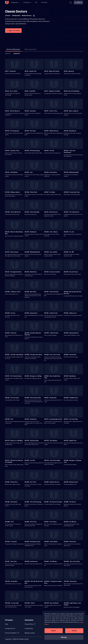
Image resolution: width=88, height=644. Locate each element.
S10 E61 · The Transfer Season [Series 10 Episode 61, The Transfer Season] (13, 376)
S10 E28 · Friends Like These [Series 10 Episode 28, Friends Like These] (72, 192)
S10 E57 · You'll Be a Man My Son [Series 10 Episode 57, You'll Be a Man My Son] (14, 355)
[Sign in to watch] (13, 31)
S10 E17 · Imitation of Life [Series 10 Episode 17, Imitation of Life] (12, 151)
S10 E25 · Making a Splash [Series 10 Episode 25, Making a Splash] (12, 192)
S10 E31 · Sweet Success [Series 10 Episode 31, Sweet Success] (51, 212)
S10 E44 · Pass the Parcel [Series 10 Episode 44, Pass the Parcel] (71, 272)
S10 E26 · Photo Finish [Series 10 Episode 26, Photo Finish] (31, 192)
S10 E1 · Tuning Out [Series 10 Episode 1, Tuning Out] (10, 71)
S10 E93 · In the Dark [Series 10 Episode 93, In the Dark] (11, 542)
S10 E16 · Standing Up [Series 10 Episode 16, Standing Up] (70, 131)
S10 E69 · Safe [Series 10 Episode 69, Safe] (9, 419)
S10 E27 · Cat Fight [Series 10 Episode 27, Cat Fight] (50, 192)
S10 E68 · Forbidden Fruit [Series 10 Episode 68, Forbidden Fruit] (71, 398)
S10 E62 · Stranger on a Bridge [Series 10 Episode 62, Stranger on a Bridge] (33, 376)
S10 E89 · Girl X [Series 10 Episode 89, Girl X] (9, 522)
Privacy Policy (29, 624)
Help (6, 624)
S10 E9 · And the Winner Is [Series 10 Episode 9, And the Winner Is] (12, 111)
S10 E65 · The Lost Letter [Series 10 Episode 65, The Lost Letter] (12, 398)
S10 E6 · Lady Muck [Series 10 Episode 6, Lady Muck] (30, 91)
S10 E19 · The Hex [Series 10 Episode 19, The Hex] (49, 151)
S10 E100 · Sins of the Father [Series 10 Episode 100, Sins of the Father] (72, 561)
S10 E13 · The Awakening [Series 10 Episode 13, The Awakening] (12, 131)
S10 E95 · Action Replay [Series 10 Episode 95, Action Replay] (51, 542)
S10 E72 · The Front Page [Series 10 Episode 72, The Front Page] (71, 419)
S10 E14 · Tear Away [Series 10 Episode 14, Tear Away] (30, 131)
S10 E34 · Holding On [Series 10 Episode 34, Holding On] (31, 232)
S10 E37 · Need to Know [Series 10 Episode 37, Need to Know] (12, 252)
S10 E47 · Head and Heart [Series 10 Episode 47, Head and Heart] (51, 292)
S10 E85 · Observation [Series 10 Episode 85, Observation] (11, 502)
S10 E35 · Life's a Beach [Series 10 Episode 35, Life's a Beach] (51, 232)
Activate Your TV (10, 628)
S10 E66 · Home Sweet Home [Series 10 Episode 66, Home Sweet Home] (33, 398)
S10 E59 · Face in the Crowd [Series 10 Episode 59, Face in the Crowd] (52, 355)
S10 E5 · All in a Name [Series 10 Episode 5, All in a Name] (11, 91)
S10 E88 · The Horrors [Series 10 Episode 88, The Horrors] (70, 502)
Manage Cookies (30, 633)
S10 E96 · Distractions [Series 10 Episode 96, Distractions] (70, 542)
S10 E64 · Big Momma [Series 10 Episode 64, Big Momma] (70, 376)
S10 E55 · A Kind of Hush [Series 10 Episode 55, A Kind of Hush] (51, 333)
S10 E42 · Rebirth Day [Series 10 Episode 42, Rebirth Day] (31, 272)
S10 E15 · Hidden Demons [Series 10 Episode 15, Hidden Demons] (51, 131)
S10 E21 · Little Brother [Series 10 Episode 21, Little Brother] (11, 172)
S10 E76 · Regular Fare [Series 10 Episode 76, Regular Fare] (70, 441)
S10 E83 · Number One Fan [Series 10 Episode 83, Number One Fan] (52, 482)
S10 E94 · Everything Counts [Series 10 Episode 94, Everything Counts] (32, 542)
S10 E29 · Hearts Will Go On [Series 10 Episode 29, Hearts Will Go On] (13, 212)
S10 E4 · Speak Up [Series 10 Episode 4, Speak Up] (69, 71)
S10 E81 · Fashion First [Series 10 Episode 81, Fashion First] (11, 482)
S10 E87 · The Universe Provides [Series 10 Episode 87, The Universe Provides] (53, 502)
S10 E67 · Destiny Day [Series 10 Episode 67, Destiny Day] (50, 398)
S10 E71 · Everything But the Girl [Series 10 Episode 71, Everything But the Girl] (53, 419)
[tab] (30, 50)
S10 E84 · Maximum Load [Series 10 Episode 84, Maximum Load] (71, 482)
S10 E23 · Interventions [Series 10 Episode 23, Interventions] (51, 172)
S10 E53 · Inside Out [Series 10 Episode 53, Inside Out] (11, 333)
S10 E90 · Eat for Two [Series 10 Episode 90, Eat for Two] (31, 522)
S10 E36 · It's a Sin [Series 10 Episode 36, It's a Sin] (69, 232)
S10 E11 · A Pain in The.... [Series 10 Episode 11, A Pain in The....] (51, 111)
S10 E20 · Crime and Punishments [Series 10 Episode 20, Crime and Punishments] (69, 151)
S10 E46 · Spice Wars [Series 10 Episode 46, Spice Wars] (30, 292)
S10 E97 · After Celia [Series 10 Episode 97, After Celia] (11, 561)
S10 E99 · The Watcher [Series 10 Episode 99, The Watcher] (51, 561)
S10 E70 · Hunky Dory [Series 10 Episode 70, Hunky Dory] (31, 419)
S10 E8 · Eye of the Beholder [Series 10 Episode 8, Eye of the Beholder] (72, 91)
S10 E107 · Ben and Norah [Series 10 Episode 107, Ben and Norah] (51, 603)
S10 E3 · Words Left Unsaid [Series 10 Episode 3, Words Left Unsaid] (52, 71)
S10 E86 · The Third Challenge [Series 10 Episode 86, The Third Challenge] (33, 502)
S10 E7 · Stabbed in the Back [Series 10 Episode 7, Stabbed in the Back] (52, 91)
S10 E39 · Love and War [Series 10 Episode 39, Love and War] (51, 252)
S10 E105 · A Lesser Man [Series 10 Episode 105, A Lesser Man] (12, 603)
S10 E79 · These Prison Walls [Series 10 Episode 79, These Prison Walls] (52, 460)
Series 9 (8, 54)
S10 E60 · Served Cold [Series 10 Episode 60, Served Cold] (70, 355)
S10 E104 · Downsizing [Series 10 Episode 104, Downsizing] (70, 581)
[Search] (71, 3)
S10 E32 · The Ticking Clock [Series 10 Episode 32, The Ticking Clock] (71, 212)
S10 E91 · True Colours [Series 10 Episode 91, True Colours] (50, 522)
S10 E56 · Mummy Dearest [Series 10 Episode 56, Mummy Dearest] (71, 333)
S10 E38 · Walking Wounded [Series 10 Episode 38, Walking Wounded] (32, 252)
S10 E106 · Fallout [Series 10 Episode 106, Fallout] (30, 603)
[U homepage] (7, 3)
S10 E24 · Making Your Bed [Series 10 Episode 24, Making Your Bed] (71, 172)
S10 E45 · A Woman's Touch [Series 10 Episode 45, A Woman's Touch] (13, 292)
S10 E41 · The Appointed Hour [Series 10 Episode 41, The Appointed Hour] (13, 272)
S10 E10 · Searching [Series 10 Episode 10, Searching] (30, 111)
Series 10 (17, 54)
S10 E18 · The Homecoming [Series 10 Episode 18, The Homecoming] (32, 151)
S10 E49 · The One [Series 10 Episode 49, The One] (10, 313)
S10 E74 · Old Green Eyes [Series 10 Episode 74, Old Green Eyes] (32, 441)
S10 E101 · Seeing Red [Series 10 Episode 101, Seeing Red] (11, 581)
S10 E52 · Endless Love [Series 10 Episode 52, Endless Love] (70, 313)
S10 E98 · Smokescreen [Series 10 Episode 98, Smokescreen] (31, 561)
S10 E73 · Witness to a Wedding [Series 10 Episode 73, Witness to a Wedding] (14, 441)
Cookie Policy (29, 628)
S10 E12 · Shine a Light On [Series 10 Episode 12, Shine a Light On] (71, 111)
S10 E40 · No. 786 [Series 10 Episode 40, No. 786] (69, 252)
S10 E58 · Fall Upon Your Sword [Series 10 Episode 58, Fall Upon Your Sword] (33, 355)
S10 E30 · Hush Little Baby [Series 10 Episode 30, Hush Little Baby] (32, 212)
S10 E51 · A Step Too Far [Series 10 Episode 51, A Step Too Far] (51, 313)
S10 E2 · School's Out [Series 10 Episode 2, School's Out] (31, 71)
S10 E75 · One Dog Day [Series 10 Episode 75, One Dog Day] (51, 441)
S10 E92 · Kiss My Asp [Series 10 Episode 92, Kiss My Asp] (70, 522)
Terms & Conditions (11, 633)
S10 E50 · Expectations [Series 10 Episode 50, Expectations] (31, 313)
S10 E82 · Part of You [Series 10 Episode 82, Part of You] (30, 482)
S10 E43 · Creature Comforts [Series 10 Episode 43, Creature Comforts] (52, 272)
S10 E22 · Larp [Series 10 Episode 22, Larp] (29, 172)
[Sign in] (78, 3)
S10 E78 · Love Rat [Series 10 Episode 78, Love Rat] (30, 460)
